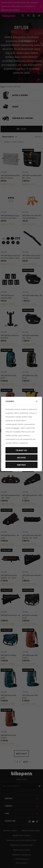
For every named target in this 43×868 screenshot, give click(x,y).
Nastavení (22, 458)
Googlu (16, 428)
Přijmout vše (21, 451)
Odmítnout (22, 465)
